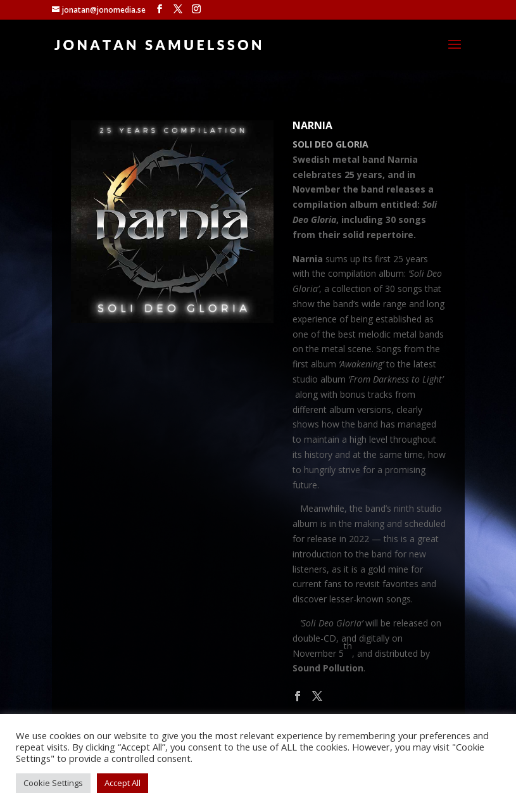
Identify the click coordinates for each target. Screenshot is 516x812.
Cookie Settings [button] (53, 783)
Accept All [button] (123, 783)
